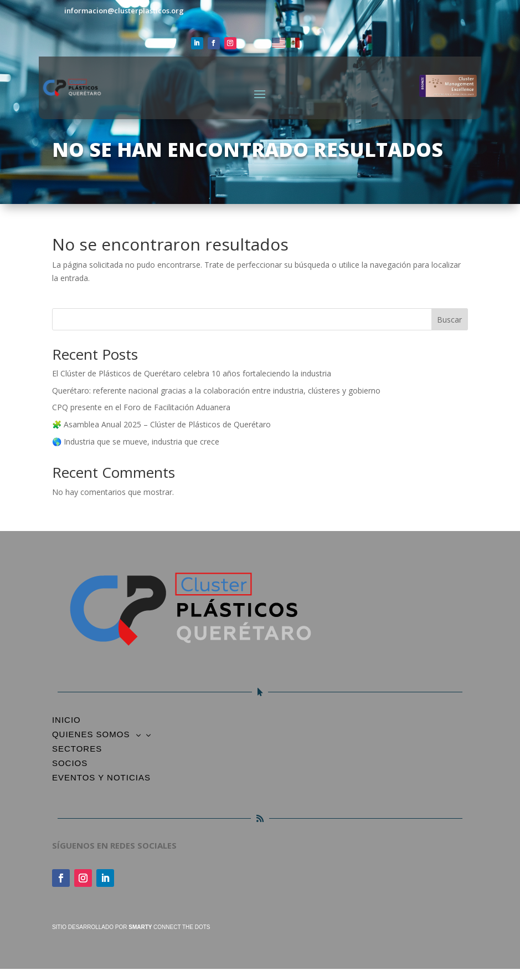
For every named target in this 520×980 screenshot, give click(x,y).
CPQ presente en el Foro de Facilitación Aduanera (141, 407)
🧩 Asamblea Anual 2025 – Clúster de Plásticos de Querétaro (161, 424)
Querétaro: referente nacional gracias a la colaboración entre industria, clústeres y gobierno (216, 391)
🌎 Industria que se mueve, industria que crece (136, 441)
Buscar (449, 320)
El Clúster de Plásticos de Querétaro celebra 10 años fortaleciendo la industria (192, 373)
